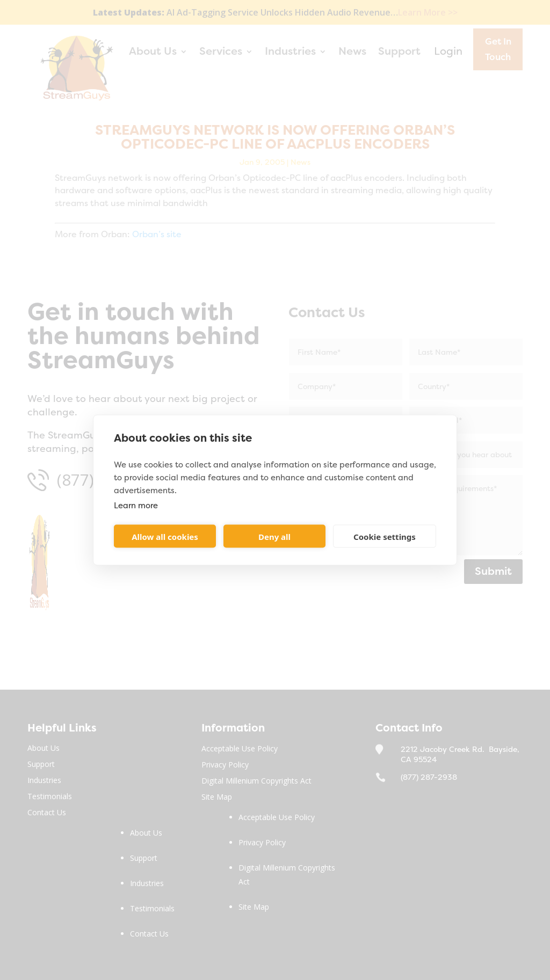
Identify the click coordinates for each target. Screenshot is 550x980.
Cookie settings (385, 536)
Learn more (136, 505)
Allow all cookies (165, 536)
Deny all (274, 536)
